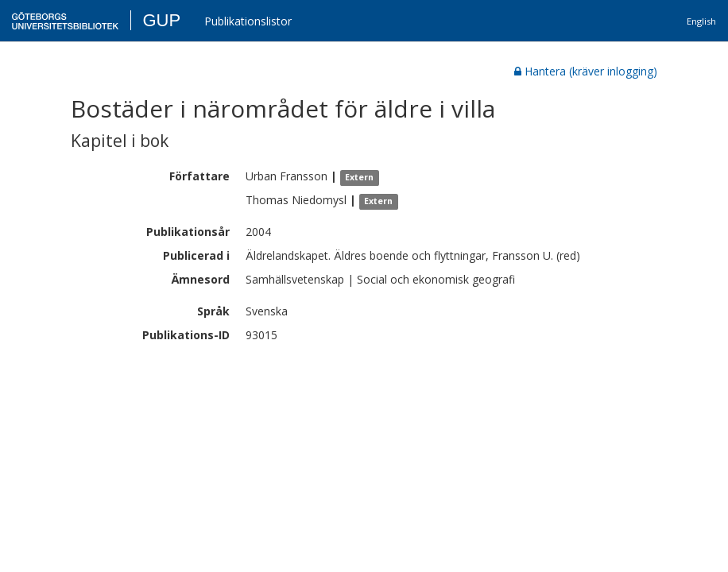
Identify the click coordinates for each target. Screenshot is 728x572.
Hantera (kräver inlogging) (586, 71)
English (701, 21)
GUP (161, 20)
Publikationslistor (248, 21)
